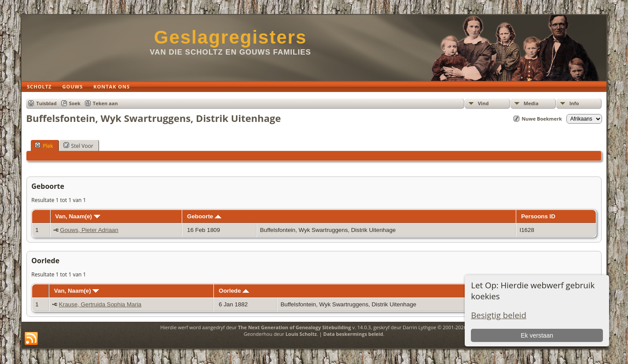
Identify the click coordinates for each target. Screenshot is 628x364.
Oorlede (234, 291)
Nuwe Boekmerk (542, 119)
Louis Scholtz (301, 334)
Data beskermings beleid (353, 334)
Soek (75, 103)
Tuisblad (46, 103)
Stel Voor (78, 146)
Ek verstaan (537, 335)
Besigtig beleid (499, 315)
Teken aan (105, 103)
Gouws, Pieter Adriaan (89, 230)
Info (574, 103)
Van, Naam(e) (77, 216)
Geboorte (204, 216)
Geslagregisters (231, 37)
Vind (483, 103)
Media (531, 103)
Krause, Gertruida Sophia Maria (100, 304)
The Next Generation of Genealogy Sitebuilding (295, 327)
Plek (44, 146)
